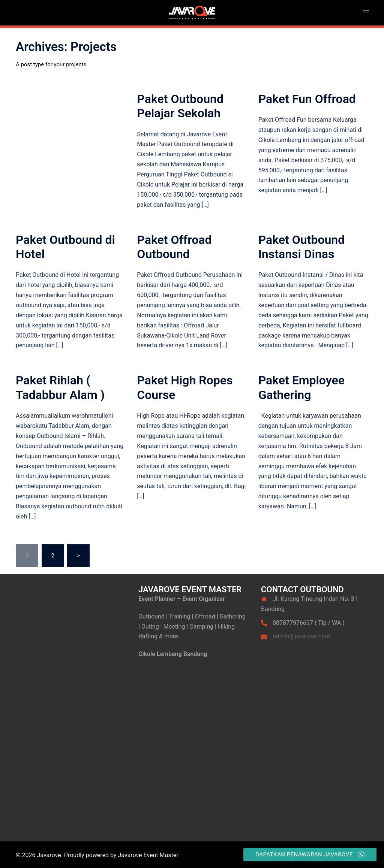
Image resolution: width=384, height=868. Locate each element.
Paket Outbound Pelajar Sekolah (180, 106)
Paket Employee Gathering (301, 387)
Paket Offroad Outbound (174, 247)
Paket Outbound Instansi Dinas (302, 247)
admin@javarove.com (301, 636)
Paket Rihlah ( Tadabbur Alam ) (60, 387)
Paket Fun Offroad (307, 99)
